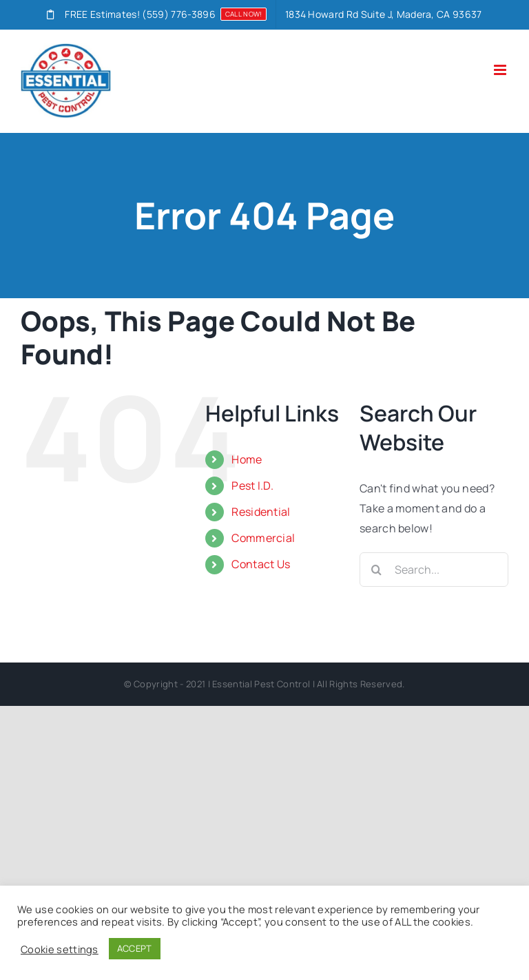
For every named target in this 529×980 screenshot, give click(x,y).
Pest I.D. (252, 486)
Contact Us (261, 564)
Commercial (263, 538)
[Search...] (434, 570)
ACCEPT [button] (135, 948)
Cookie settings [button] (60, 949)
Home (247, 459)
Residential (261, 512)
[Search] (377, 570)
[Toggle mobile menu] (501, 70)
